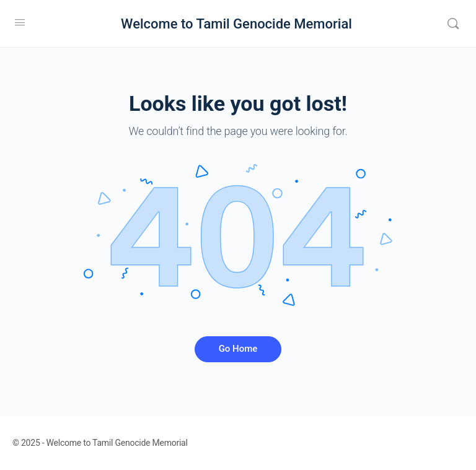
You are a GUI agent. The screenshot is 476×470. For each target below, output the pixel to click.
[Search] (453, 24)
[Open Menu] (20, 22)
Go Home (238, 349)
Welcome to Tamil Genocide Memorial (236, 24)
